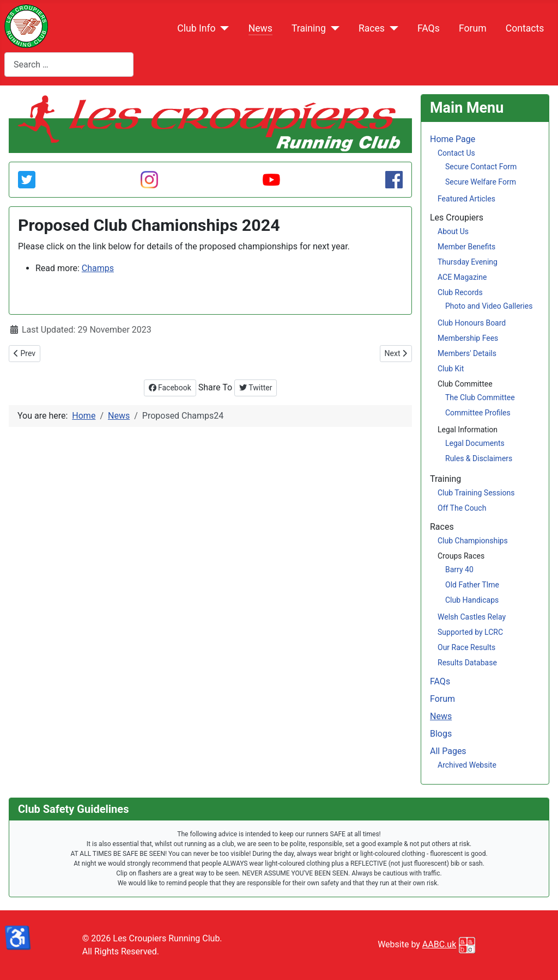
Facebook (170, 388)
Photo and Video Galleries (489, 306)
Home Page (453, 139)
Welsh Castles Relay (472, 617)
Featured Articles (466, 199)
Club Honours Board (472, 323)
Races (372, 28)
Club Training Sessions (476, 493)
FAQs (429, 28)
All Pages (448, 751)
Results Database (467, 663)
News (260, 28)
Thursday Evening (468, 262)
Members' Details (467, 353)
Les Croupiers (457, 218)
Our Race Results (466, 647)
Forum (473, 28)
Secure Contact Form (481, 167)
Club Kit (451, 369)
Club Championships (473, 541)
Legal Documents (475, 443)
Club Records (460, 292)
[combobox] (69, 65)
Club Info (196, 28)
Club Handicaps (472, 600)
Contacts (525, 28)
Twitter (256, 388)
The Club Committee (480, 397)
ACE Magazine (462, 277)
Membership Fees (468, 338)
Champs (98, 268)
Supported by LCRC (470, 632)
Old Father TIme (472, 585)
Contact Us (456, 153)
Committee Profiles (478, 413)
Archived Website (467, 765)
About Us (453, 231)
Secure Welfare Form (481, 182)
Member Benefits (466, 247)
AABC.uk (439, 944)
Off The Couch (462, 508)
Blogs (441, 734)
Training (309, 28)
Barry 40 (459, 569)
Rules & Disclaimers (479, 458)
